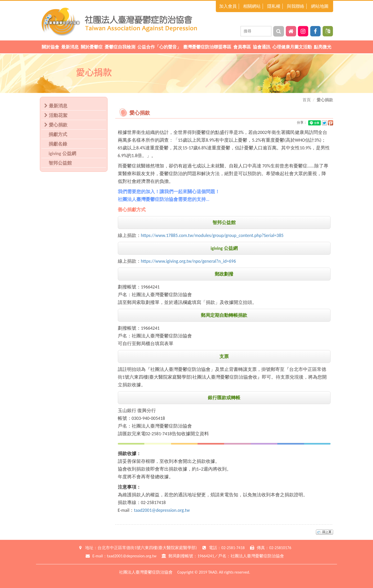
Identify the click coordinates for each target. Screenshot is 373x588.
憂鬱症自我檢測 (120, 47)
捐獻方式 (58, 134)
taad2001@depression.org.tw (162, 510)
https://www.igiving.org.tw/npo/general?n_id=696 (189, 261)
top (325, 532)
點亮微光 (323, 47)
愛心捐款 (57, 125)
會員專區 (242, 47)
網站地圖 (320, 6)
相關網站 (252, 6)
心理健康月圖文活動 (292, 47)
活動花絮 (57, 115)
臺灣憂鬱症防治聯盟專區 (207, 47)
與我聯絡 (296, 6)
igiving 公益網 (62, 154)
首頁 (307, 100)
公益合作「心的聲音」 (159, 47)
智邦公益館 (60, 163)
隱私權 (274, 6)
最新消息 (70, 47)
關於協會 (50, 47)
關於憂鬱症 (92, 47)
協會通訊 (262, 47)
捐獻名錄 (58, 144)
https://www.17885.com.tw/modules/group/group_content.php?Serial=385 (212, 235)
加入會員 (228, 6)
